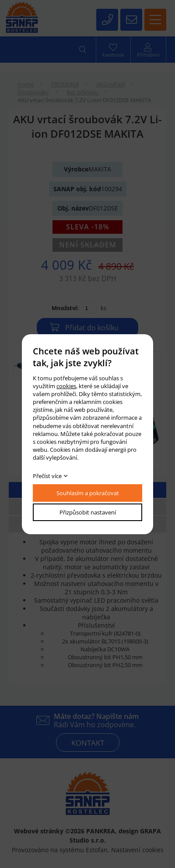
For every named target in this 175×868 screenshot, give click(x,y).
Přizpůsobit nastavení (88, 512)
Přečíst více (47, 476)
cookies (66, 386)
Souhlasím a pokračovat (88, 493)
